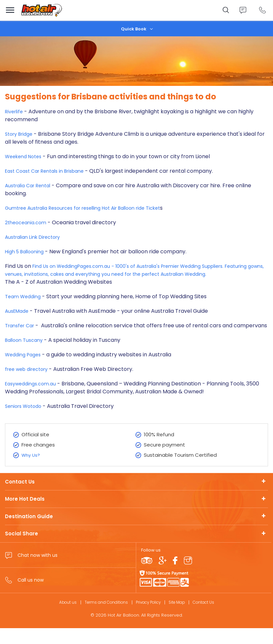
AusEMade (18, 319)
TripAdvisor (147, 576)
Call (262, 10)
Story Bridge (21, 134)
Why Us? (32, 471)
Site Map (180, 618)
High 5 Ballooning (27, 251)
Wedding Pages (25, 370)
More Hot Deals (25, 515)
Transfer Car (22, 333)
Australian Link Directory (37, 237)
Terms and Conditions (102, 618)
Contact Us (20, 497)
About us (61, 618)
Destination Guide (29, 532)
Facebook (175, 576)
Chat (243, 10)
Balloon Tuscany (27, 356)
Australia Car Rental (31, 185)
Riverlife (15, 111)
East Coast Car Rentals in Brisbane (50, 171)
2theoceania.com (28, 222)
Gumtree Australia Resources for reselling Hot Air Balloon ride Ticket (93, 208)
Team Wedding (25, 304)
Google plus (163, 576)
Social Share (21, 549)
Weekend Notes (26, 156)
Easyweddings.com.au (33, 399)
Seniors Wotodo (25, 422)
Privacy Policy (149, 618)
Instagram (188, 576)
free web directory (30, 385)
